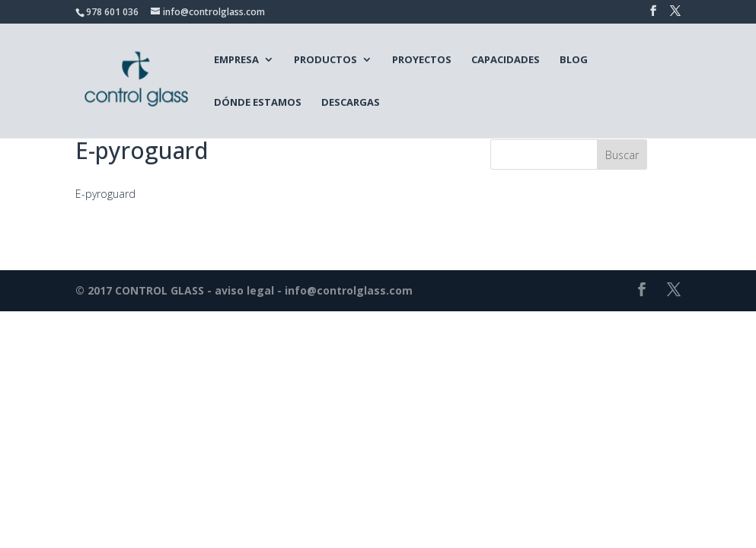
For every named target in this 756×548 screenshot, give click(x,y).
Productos (325, 59)
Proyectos (422, 59)
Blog (574, 59)
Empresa (236, 59)
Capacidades (506, 59)
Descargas (351, 102)
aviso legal (244, 290)
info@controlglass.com (349, 290)
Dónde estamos (258, 102)
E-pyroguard (105, 194)
